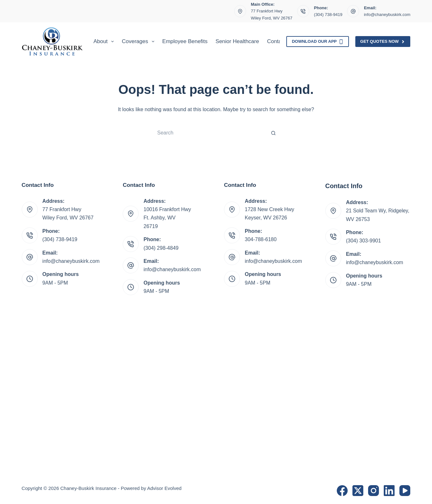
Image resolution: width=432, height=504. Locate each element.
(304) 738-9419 (328, 15)
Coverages (139, 42)
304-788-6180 (261, 239)
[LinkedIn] (389, 491)
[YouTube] (405, 491)
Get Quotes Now (383, 42)
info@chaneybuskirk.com (387, 15)
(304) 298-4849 (161, 248)
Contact (277, 41)
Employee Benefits (185, 41)
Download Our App (318, 42)
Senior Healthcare (237, 41)
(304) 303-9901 (363, 241)
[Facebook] (342, 491)
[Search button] (274, 133)
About (105, 42)
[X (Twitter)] (358, 491)
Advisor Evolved (165, 488)
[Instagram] (374, 491)
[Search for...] (210, 133)
